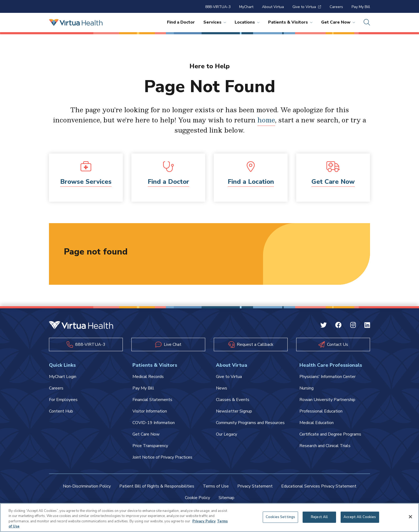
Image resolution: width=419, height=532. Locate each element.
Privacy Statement (255, 486)
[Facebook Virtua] (338, 326)
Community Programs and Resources (250, 423)
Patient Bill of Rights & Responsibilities (157, 486)
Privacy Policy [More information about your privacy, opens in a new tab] (204, 521)
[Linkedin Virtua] (367, 326)
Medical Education (317, 423)
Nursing (306, 388)
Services (215, 22)
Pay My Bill (361, 7)
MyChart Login (63, 377)
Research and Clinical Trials (325, 446)
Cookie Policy (197, 498)
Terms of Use (216, 486)
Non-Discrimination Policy (87, 486)
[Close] (410, 517)
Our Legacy (226, 434)
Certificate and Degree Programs (330, 434)
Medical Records (148, 377)
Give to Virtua (307, 7)
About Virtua (273, 7)
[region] (210, 518)
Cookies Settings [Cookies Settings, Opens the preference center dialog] (280, 517)
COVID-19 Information (154, 423)
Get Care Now (338, 22)
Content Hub (61, 411)
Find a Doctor (181, 22)
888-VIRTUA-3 (218, 7)
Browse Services (86, 182)
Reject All (319, 517)
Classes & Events (233, 400)
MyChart (246, 7)
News (222, 388)
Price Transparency (150, 446)
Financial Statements (152, 400)
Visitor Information (150, 411)
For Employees (63, 400)
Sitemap (226, 498)
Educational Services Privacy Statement (319, 486)
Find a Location (251, 182)
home (266, 120)
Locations (247, 22)
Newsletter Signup (234, 411)
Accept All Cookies (360, 517)
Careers (336, 7)
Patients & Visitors (290, 22)
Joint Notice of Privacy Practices (162, 457)
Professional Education (321, 411)
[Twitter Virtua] (323, 326)
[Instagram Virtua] (353, 326)
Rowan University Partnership (327, 400)
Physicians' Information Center (327, 377)
